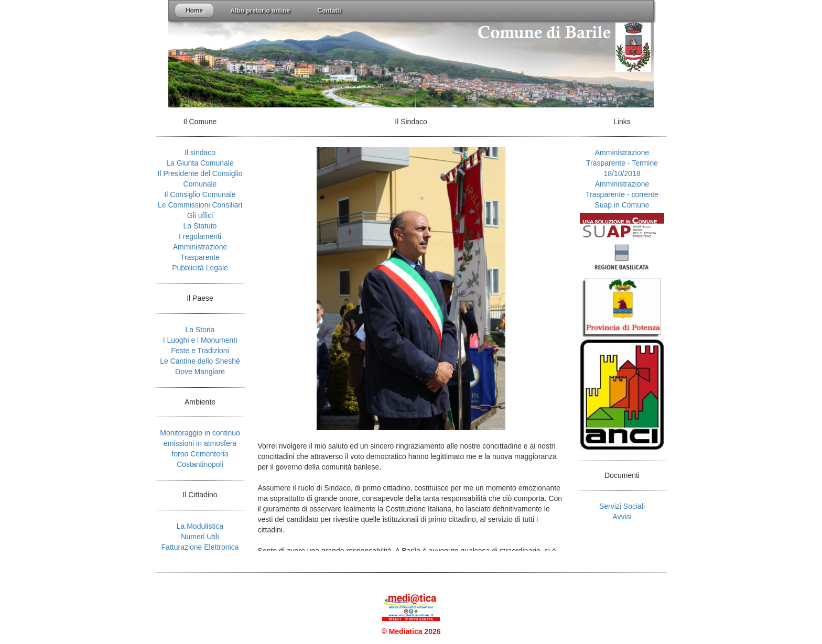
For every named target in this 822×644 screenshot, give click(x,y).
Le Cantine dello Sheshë (200, 361)
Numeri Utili (200, 537)
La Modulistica (200, 526)
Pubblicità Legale (200, 268)
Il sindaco (200, 152)
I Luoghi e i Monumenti (200, 340)
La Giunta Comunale (200, 163)
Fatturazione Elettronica (200, 547)
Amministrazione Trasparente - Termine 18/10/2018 (622, 163)
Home (194, 10)
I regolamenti (200, 236)
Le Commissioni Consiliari (200, 205)
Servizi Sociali (622, 506)
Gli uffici (200, 215)
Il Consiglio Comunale (200, 194)
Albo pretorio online (260, 10)
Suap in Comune (622, 205)
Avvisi (622, 517)
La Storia (200, 330)
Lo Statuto (200, 226)
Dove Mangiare (200, 372)
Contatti (329, 10)
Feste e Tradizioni (200, 351)
